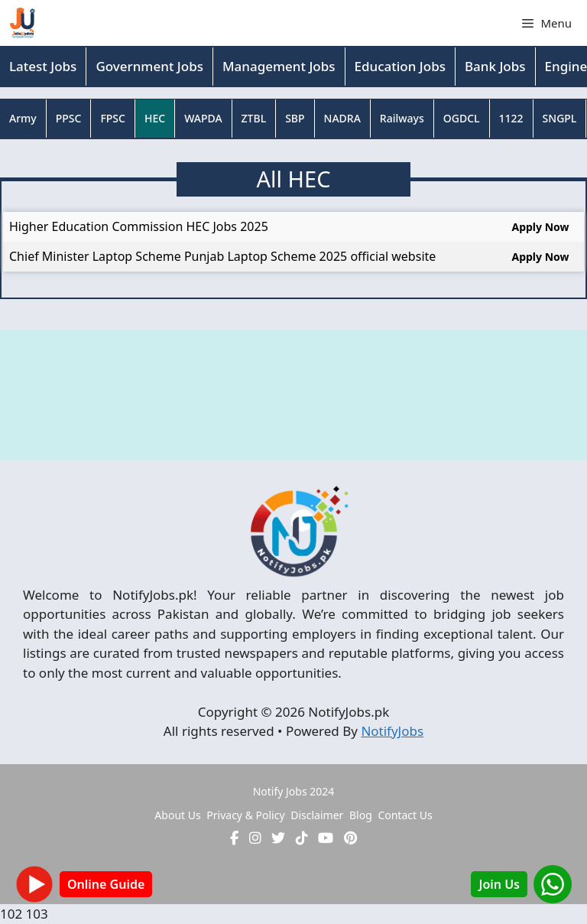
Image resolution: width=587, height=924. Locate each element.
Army (23, 118)
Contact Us (405, 815)
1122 (511, 118)
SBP (295, 118)
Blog (361, 815)
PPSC (69, 118)
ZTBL (254, 118)
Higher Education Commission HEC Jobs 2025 (139, 226)
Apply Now (540, 227)
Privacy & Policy (245, 815)
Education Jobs (400, 66)
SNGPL (560, 118)
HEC (155, 118)
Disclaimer (317, 815)
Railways (402, 118)
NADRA (342, 118)
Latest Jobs (43, 66)
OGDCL (462, 118)
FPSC (113, 118)
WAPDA (203, 118)
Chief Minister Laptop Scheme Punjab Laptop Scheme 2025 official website (222, 256)
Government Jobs (149, 66)
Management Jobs (279, 66)
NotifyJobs (392, 731)
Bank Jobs (495, 66)
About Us (177, 815)
